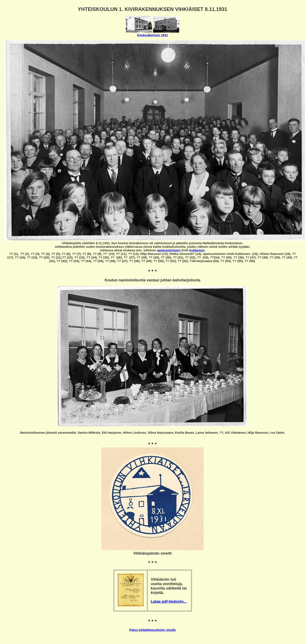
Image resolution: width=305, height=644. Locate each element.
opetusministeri (169, 250)
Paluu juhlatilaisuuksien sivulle (152, 630)
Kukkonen (197, 250)
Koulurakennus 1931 (153, 35)
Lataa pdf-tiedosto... (169, 602)
